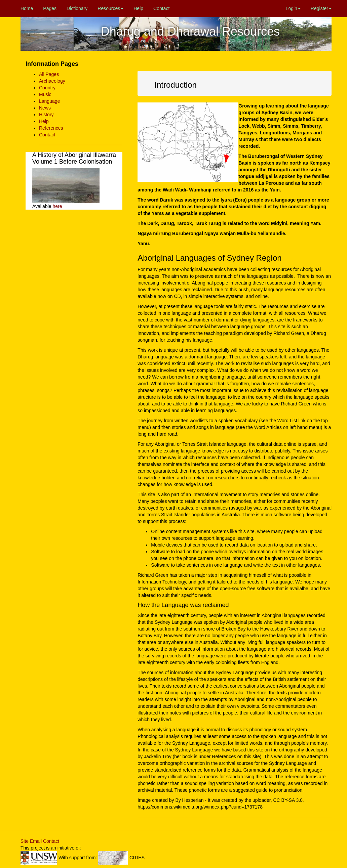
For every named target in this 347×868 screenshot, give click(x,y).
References (51, 128)
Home (27, 8)
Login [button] (293, 8)
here (57, 206)
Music (45, 94)
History (46, 115)
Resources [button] (110, 8)
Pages (50, 8)
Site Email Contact (40, 841)
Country (47, 88)
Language (49, 101)
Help (138, 8)
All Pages (49, 74)
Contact (161, 8)
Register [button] (321, 8)
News (45, 108)
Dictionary (77, 8)
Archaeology (52, 81)
